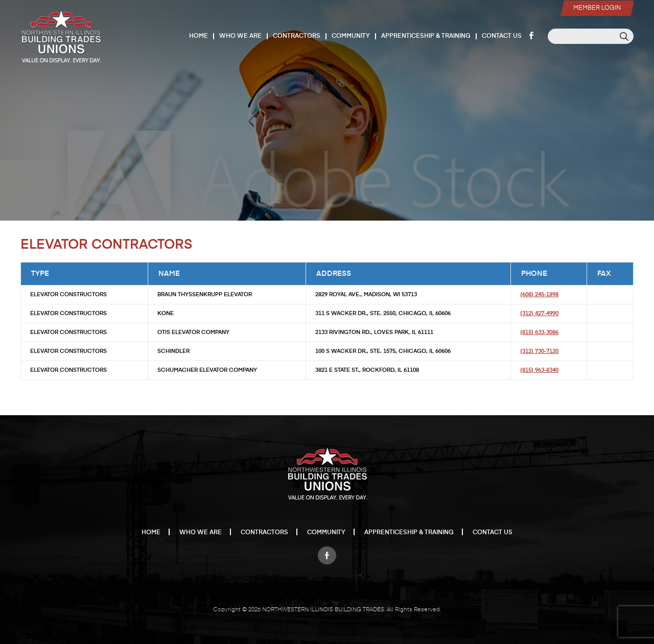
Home (198, 36)
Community (351, 36)
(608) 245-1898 (539, 294)
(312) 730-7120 (539, 351)
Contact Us (502, 36)
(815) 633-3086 (539, 332)
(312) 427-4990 (539, 313)
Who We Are (240, 36)
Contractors (297, 36)
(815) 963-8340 (539, 370)
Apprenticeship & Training (426, 36)
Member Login (597, 8)
